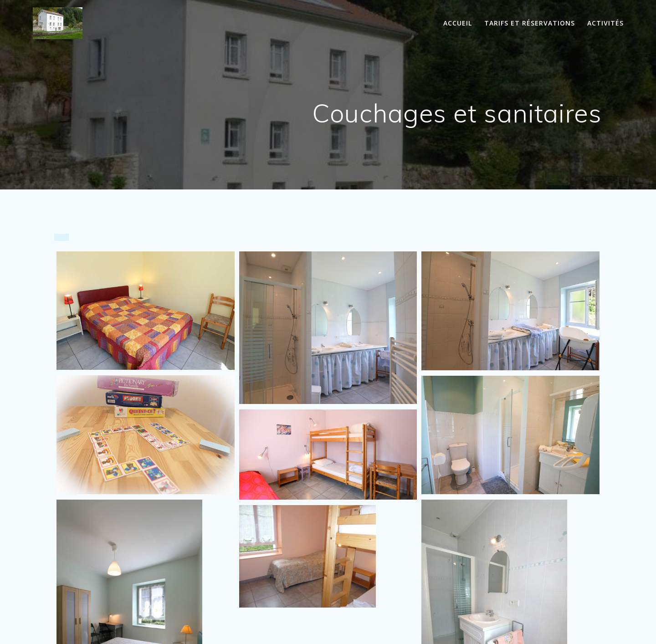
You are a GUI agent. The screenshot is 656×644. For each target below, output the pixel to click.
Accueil (458, 23)
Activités (605, 23)
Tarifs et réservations (530, 23)
